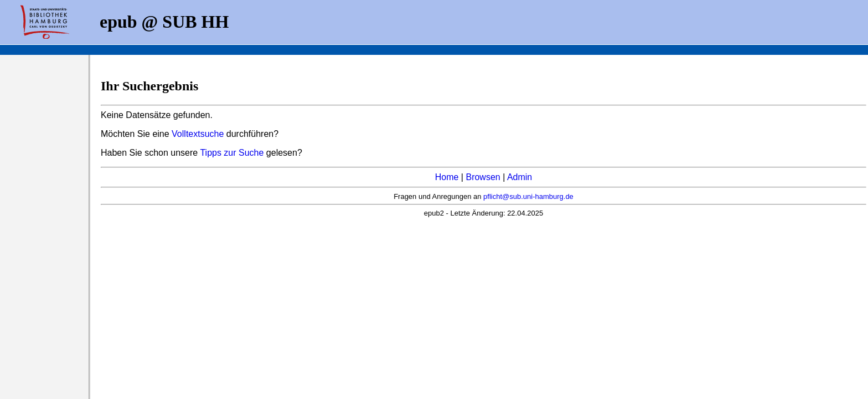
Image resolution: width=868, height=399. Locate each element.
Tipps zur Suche (233, 153)
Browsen (483, 177)
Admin (520, 177)
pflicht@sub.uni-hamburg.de (528, 196)
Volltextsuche (198, 134)
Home (447, 177)
